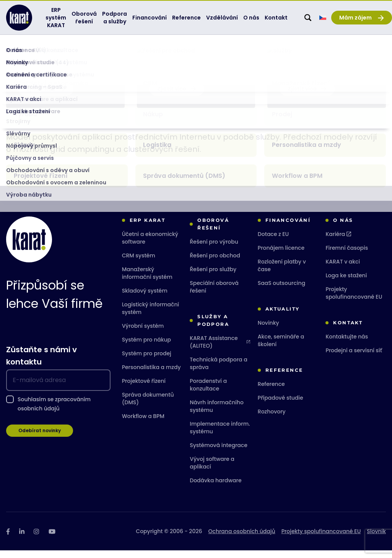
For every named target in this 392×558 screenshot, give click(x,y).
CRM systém (139, 263)
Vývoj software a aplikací (212, 470)
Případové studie (281, 405)
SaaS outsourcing (281, 291)
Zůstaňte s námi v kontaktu (41, 363)
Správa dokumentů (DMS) (148, 406)
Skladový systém (145, 298)
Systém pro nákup (146, 347)
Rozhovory (272, 419)
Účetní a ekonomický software (150, 246)
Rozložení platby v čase (282, 273)
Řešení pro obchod (215, 263)
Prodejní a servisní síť (354, 358)
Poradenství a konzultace (208, 392)
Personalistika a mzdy (151, 375)
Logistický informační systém (151, 316)
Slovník (62, 51)
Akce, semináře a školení (281, 348)
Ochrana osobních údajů (242, 539)
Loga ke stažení (346, 283)
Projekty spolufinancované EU (354, 301)
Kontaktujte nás (347, 344)
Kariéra (338, 242)
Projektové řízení (144, 389)
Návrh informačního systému (217, 414)
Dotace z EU (273, 242)
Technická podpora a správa (218, 371)
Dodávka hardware (216, 488)
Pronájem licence (281, 255)
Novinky (268, 330)
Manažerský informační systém (147, 281)
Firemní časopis (347, 255)
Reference (271, 392)
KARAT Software (24, 51)
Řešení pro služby (213, 277)
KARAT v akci (343, 269)
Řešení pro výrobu (214, 249)
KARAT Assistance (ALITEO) (220, 350)
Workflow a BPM (143, 424)
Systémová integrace (219, 453)
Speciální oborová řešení (214, 294)
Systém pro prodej (147, 361)
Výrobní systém (143, 333)
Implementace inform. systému (220, 435)
